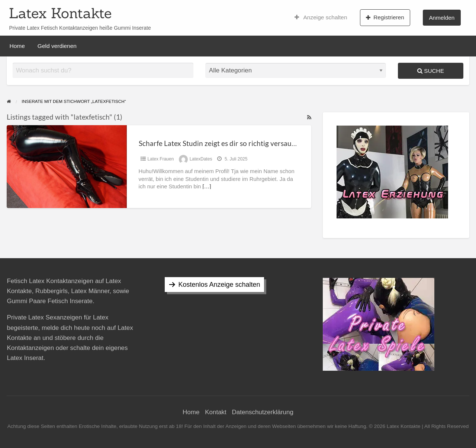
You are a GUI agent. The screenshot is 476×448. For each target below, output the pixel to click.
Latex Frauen (161, 159)
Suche (431, 71)
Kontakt (216, 412)
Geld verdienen (57, 46)
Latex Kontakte (60, 13)
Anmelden (442, 18)
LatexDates (201, 159)
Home (17, 46)
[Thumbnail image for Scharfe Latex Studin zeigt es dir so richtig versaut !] (67, 167)
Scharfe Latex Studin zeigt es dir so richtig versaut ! (218, 143)
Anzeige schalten (321, 17)
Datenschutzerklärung (263, 412)
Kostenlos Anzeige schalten (219, 285)
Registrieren (385, 17)
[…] (207, 186)
